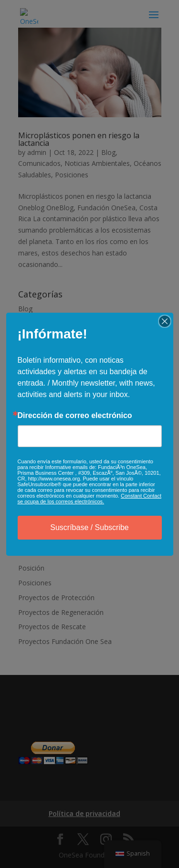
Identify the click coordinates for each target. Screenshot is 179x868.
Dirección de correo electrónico (75, 416)
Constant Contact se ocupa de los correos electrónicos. (89, 499)
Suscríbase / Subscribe (89, 527)
